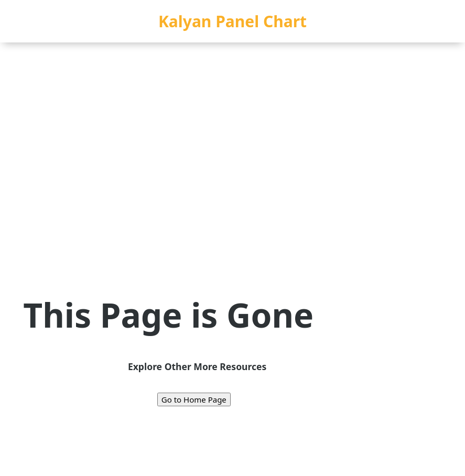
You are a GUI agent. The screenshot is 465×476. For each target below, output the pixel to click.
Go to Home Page (194, 399)
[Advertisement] (232, 121)
